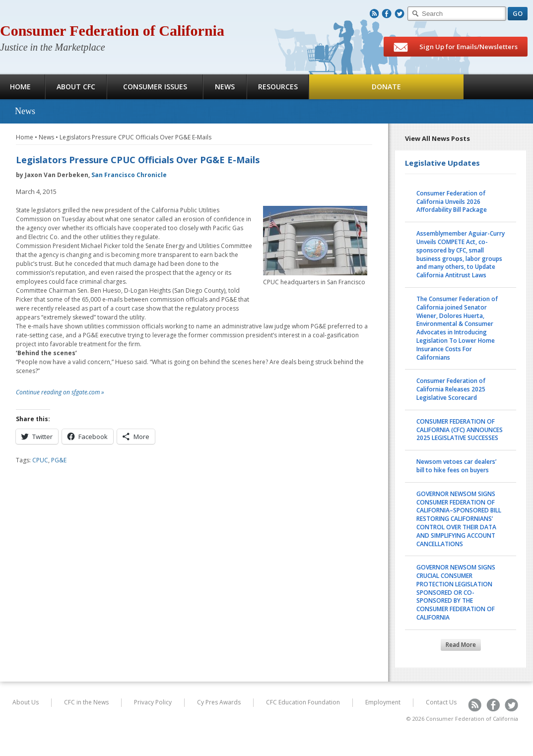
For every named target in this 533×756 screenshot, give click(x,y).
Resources (278, 87)
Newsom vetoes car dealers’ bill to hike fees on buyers (456, 466)
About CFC (76, 87)
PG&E (59, 460)
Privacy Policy (153, 702)
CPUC (40, 460)
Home (25, 137)
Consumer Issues (155, 87)
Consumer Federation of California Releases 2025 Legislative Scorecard (451, 389)
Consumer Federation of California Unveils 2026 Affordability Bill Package (452, 202)
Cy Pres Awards (219, 702)
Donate (386, 87)
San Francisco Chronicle (129, 175)
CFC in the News (86, 702)
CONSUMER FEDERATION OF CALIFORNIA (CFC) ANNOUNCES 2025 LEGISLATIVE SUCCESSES (460, 430)
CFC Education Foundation (303, 702)
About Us (26, 702)
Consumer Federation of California (112, 31)
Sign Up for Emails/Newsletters (456, 47)
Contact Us (441, 702)
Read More (461, 645)
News (225, 87)
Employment (383, 702)
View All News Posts (437, 138)
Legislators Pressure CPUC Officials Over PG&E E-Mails (135, 137)
